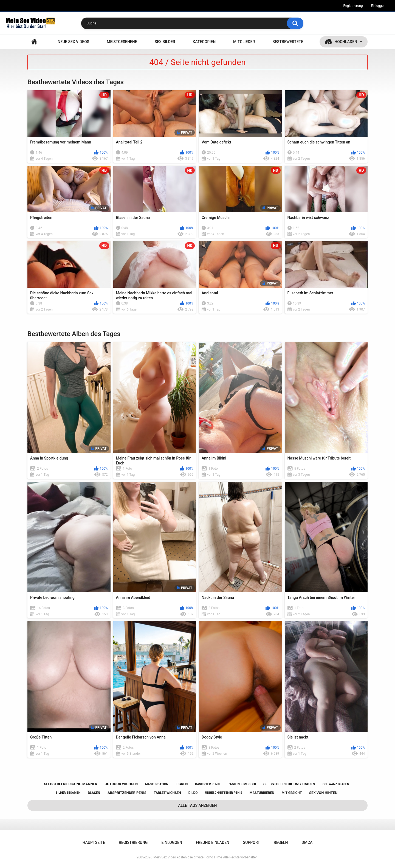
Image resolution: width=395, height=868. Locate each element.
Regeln (281, 842)
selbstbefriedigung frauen (289, 784)
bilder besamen (68, 793)
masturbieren (262, 793)
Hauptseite (34, 42)
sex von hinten (323, 793)
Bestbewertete (288, 42)
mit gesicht (292, 793)
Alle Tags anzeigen (198, 805)
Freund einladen (213, 842)
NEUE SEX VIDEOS (73, 42)
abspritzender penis (127, 793)
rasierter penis (208, 784)
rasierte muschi (242, 784)
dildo (193, 793)
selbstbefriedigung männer (70, 784)
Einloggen (378, 6)
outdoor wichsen (121, 784)
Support (252, 842)
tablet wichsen (167, 793)
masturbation (157, 784)
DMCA (307, 842)
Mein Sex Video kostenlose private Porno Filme (188, 857)
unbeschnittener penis (223, 793)
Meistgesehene (122, 42)
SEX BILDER (165, 42)
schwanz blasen (336, 784)
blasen (94, 793)
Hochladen (346, 42)
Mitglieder (244, 42)
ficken (182, 784)
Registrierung (353, 6)
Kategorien (204, 42)
